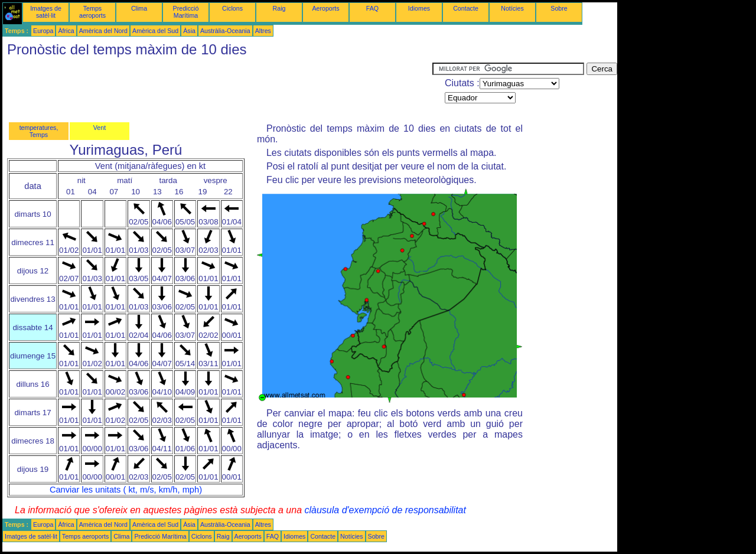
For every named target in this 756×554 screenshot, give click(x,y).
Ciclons (232, 8)
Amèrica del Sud (155, 31)
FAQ (372, 8)
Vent (100, 128)
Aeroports (325, 8)
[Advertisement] (217, 89)
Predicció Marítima (186, 12)
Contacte (466, 8)
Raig (279, 8)
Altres (263, 31)
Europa (43, 31)
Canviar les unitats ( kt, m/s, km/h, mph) (126, 490)
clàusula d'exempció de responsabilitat (385, 510)
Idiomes (419, 8)
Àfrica (66, 31)
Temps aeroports (92, 12)
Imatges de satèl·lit (46, 12)
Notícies (512, 8)
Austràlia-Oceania (225, 31)
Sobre (559, 8)
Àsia (189, 31)
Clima (139, 8)
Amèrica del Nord (103, 31)
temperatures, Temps (39, 131)
